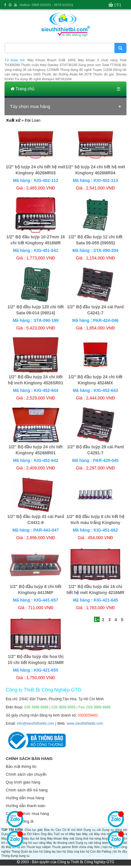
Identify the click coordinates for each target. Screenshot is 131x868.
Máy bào (75, 834)
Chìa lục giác (34, 830)
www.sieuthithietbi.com (85, 723)
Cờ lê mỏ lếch (72, 830)
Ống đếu (47, 834)
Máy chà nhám (104, 834)
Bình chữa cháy (83, 847)
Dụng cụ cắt (92, 830)
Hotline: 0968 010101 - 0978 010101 (47, 5)
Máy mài (69, 839)
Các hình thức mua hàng (27, 814)
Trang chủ (23, 89)
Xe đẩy (122, 852)
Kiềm (36, 834)
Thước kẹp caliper (39, 847)
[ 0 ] (118, 5)
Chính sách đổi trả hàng (27, 790)
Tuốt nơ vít (61, 834)
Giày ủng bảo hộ (78, 852)
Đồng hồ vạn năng (33, 843)
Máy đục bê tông (35, 839)
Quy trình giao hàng (23, 782)
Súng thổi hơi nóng (88, 839)
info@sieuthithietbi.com (36, 723)
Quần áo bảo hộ (32, 852)
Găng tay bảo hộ (55, 852)
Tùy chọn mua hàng (30, 106)
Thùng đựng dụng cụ (15, 856)
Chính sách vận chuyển (26, 774)
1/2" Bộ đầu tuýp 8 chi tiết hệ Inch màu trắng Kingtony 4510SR (95, 523)
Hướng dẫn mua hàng (25, 798)
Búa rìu (49, 830)
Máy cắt (88, 834)
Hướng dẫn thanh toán (25, 806)
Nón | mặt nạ (103, 847)
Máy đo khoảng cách (61, 843)
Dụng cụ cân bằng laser (92, 843)
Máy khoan (54, 839)
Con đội (96, 852)
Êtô (29, 834)
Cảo (58, 830)
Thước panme (61, 847)
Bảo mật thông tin (21, 766)
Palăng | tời (109, 852)
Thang (15, 852)
